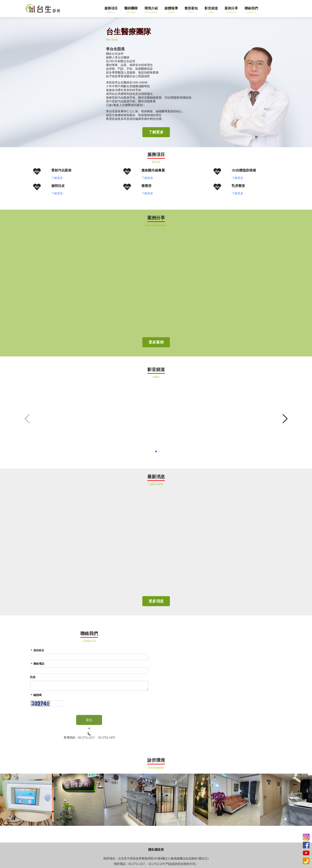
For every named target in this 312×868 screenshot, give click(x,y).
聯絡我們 (251, 8)
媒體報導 (171, 8)
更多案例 (156, 342)
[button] (285, 419)
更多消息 (156, 601)
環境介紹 (151, 8)
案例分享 (231, 8)
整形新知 (191, 8)
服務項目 (111, 8)
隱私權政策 (156, 850)
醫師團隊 (131, 8)
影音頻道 (211, 8)
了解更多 (156, 132)
